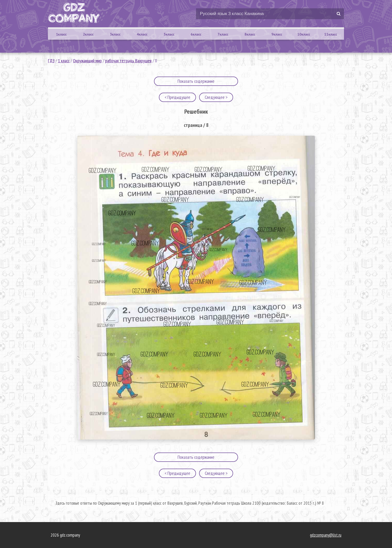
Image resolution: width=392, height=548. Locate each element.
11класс (331, 34)
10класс (304, 34)
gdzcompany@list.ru (326, 535)
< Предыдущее (177, 97)
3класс (115, 34)
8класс (250, 34)
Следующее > (216, 97)
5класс (169, 34)
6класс (196, 34)
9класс (277, 34)
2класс (88, 34)
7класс (223, 34)
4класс (142, 34)
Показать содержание (196, 81)
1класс (61, 34)
